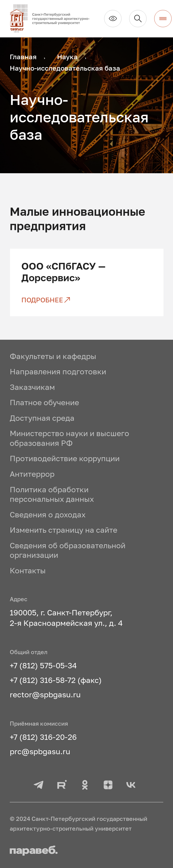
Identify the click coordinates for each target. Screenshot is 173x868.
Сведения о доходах (48, 514)
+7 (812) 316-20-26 (43, 737)
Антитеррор (32, 474)
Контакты (28, 570)
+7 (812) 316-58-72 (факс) (56, 680)
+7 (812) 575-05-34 (43, 665)
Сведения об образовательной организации (68, 550)
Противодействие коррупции (65, 458)
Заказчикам (32, 387)
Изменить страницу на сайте (64, 530)
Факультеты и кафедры (53, 356)
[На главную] (53, 19)
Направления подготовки (58, 371)
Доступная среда (42, 418)
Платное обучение (44, 402)
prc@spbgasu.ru (40, 751)
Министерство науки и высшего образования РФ (69, 438)
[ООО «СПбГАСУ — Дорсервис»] (87, 300)
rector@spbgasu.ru (45, 694)
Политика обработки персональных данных (52, 494)
